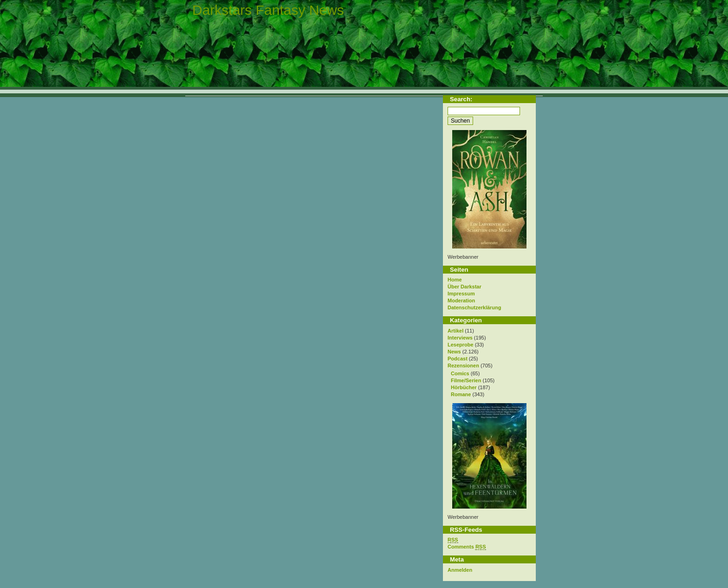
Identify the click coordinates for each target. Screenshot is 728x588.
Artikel (455, 331)
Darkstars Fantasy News (268, 10)
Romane (461, 394)
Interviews (460, 338)
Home (455, 280)
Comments (467, 547)
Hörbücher (464, 387)
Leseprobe (461, 345)
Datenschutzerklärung (474, 307)
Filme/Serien (466, 380)
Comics (460, 373)
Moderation (461, 301)
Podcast (458, 359)
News (454, 352)
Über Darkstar (465, 287)
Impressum (461, 294)
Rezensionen (463, 366)
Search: (461, 99)
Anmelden (460, 570)
